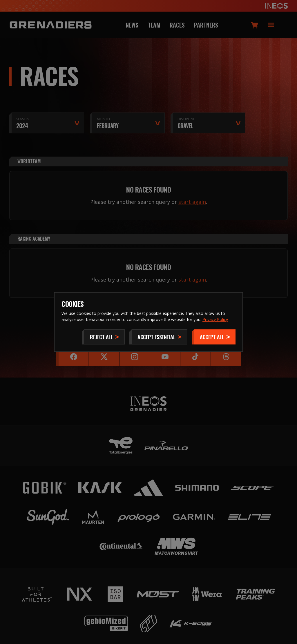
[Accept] (214, 337)
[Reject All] (103, 337)
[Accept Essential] (158, 337)
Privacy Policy (215, 319)
